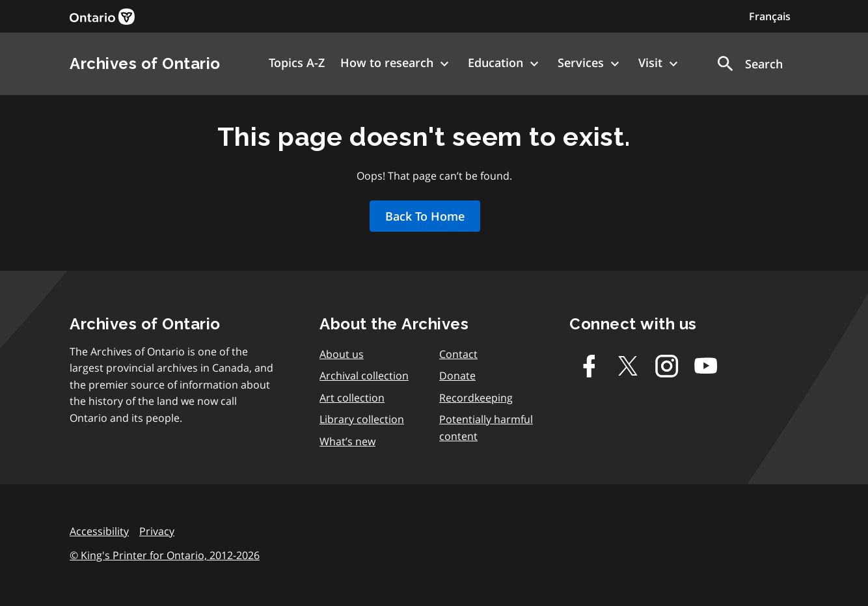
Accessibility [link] (99, 531)
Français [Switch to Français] (770, 16)
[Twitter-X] (628, 366)
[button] (749, 64)
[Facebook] (589, 366)
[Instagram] (667, 366)
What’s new (347, 441)
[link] (102, 17)
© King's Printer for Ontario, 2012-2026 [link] (165, 555)
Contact (458, 354)
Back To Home (425, 216)
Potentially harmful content (486, 428)
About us (342, 354)
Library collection (362, 419)
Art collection (352, 398)
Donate (457, 376)
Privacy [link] (157, 531)
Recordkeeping (476, 398)
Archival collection (364, 376)
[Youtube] (706, 366)
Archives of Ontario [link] (145, 63)
